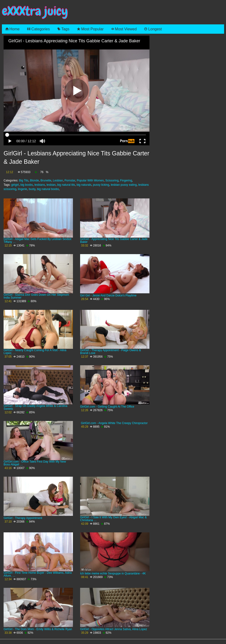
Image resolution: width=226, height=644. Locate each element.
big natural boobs (48, 189)
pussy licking (101, 185)
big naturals (84, 185)
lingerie (23, 189)
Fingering (126, 180)
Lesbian (58, 180)
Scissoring (112, 180)
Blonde (34, 180)
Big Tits (24, 180)
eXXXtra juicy (35, 11)
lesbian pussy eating (124, 185)
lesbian (51, 185)
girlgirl (15, 185)
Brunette (46, 180)
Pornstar (70, 180)
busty (32, 189)
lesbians (40, 185)
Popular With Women (90, 180)
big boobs (27, 185)
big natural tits (66, 185)
